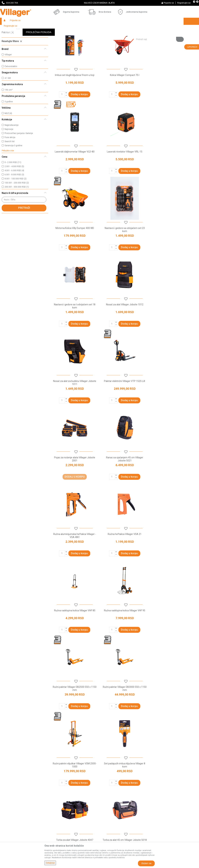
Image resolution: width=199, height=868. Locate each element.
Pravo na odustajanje (113, 814)
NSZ (8, 138)
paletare (159, 706)
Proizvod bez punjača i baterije (19, 158)
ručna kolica (146, 706)
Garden (33, 29)
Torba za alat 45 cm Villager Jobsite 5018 (75, 634)
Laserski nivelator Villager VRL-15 (75, 176)
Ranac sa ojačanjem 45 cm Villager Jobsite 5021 (174, 330)
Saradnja (56, 785)
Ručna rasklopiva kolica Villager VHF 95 (75, 481)
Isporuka (106, 790)
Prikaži (152, 35)
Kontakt (56, 790)
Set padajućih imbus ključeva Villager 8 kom (124, 559)
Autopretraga (103, 35)
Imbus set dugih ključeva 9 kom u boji (75, 100)
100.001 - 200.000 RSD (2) (17, 208)
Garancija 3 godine (13, 170)
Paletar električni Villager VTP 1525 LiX (75, 329)
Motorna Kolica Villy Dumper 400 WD (124, 176)
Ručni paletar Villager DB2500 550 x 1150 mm (124, 483)
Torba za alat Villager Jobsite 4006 (174, 634)
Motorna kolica (12, 48)
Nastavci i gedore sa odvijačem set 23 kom (174, 178)
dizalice (170, 706)
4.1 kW (8, 103)
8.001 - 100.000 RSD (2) (16, 204)
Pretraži (24, 233)
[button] (159, 28)
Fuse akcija (10, 162)
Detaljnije (50, 863)
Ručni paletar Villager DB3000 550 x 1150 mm (174, 483)
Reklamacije (108, 819)
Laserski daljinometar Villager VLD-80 (174, 100)
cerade (67, 713)
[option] (99, 3)
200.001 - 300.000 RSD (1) (17, 212)
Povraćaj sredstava (112, 823)
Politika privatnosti (111, 781)
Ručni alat (10, 43)
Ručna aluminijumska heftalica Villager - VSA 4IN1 (75, 406)
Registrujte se (184, 3)
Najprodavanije (12, 150)
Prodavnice (57, 781)
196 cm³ (9, 115)
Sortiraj (119, 35)
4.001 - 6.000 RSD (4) (14, 195)
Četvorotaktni (11, 91)
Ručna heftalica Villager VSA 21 (124, 405)
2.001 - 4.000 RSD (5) (14, 191)
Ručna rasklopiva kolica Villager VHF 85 (174, 405)
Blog (54, 804)
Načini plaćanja (109, 800)
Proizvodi (22, 29)
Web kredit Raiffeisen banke (116, 809)
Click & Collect (109, 795)
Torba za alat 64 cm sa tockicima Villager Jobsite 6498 (124, 635)
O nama (56, 776)
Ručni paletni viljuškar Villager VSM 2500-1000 (75, 559)
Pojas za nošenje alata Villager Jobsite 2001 (124, 330)
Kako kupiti (107, 785)
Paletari (8, 57)
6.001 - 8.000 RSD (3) (14, 199)
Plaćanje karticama (112, 804)
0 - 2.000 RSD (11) (13, 187)
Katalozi (56, 800)
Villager (8, 79)
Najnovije (9, 154)
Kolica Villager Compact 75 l (124, 100)
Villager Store (8, 29)
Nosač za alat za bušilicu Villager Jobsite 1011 (174, 254)
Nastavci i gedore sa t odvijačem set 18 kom (75, 254)
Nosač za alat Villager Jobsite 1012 (124, 252)
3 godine (9, 126)
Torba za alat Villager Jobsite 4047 (174, 558)
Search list (10, 166)
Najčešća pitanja (60, 795)
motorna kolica (131, 706)
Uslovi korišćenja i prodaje (115, 776)
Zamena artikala (110, 828)
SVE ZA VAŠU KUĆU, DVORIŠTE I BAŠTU (99, 3)
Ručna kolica (11, 53)
